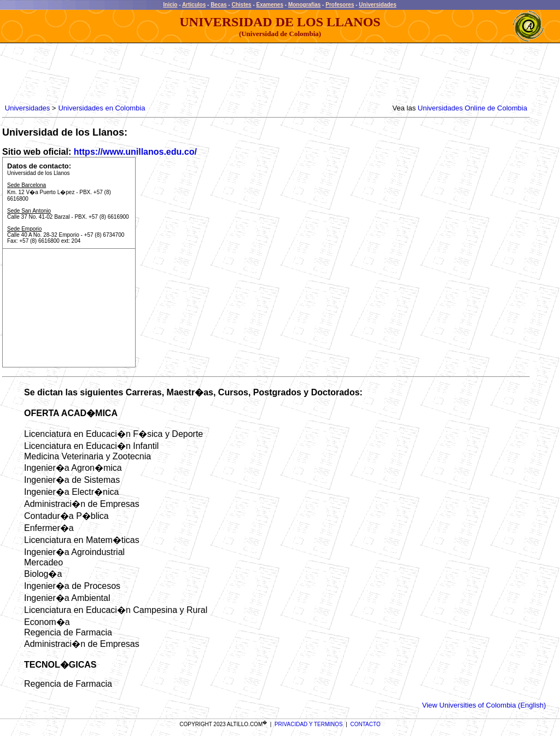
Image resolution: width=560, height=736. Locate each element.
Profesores (340, 5)
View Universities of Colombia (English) (484, 705)
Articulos (194, 5)
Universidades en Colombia (101, 108)
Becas (218, 5)
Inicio (170, 5)
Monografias (304, 5)
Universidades (377, 5)
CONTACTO (366, 724)
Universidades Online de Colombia (472, 108)
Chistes (241, 5)
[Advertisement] (202, 74)
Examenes (270, 5)
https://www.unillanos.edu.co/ (135, 152)
